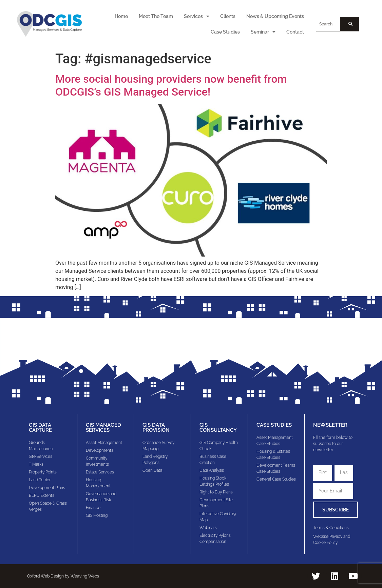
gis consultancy (218, 428)
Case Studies (225, 32)
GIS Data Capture (40, 428)
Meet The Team (156, 16)
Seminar (263, 32)
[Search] (349, 24)
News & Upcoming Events (275, 16)
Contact (295, 32)
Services (197, 16)
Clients (228, 16)
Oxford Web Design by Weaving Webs (63, 576)
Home (121, 16)
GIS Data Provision (156, 428)
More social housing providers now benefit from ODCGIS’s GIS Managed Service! (171, 85)
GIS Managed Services (103, 428)
